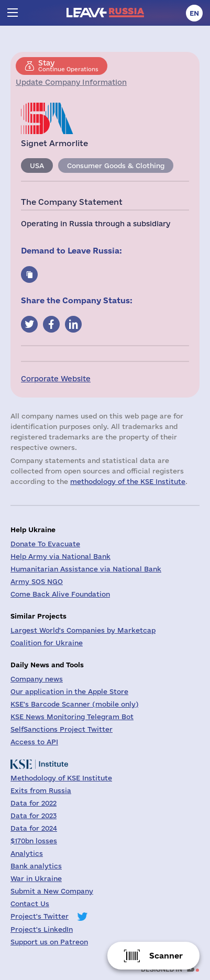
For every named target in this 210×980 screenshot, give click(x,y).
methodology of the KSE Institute (128, 481)
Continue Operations (68, 65)
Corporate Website (56, 379)
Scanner (166, 956)
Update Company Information (71, 82)
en (194, 13)
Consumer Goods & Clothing (116, 166)
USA (37, 166)
